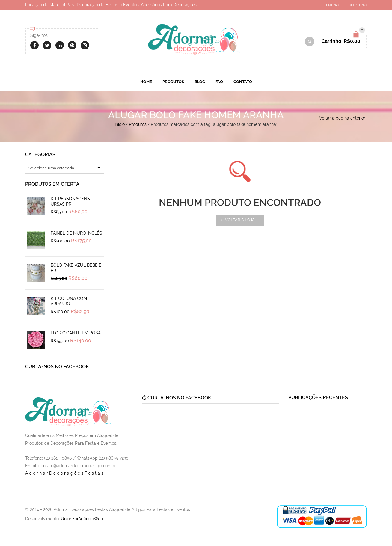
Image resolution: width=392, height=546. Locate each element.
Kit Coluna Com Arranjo (69, 301)
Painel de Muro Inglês (76, 233)
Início (120, 124)
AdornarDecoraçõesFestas (65, 473)
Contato (243, 82)
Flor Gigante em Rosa (76, 333)
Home (146, 82)
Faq (219, 82)
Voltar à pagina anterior (342, 118)
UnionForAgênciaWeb (82, 519)
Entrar (333, 5)
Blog (200, 82)
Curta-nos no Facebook (57, 367)
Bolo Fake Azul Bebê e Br (76, 268)
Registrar (358, 5)
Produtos (173, 82)
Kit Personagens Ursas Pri (70, 201)
